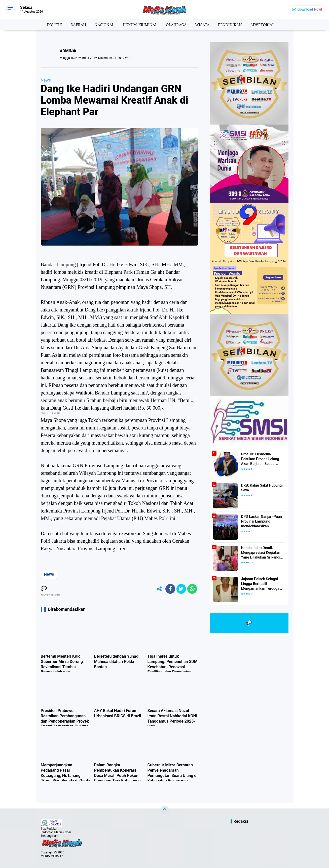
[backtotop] (165, 811)
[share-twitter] (181, 589)
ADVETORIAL (264, 24)
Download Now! (310, 9)
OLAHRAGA (177, 24)
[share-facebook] (169, 589)
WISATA (203, 24)
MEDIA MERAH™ (52, 856)
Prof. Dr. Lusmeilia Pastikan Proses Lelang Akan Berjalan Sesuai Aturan (263, 459)
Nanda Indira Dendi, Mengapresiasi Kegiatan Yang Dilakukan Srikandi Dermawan (260, 553)
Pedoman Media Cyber (56, 833)
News (46, 80)
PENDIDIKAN (231, 24)
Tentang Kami (50, 836)
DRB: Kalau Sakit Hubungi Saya (261, 488)
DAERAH (76, 24)
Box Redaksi (49, 829)
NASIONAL (103, 24)
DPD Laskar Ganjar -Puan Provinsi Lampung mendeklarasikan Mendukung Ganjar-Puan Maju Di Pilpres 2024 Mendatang (261, 522)
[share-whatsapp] (192, 589)
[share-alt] (158, 589)
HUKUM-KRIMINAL (140, 24)
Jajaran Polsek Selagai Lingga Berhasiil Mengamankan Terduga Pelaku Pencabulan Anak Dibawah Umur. (261, 584)
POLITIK (52, 24)
